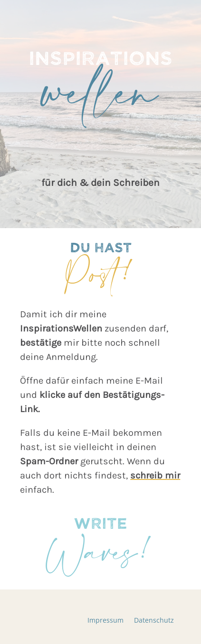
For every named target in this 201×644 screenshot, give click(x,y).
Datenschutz (154, 621)
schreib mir (155, 475)
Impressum (105, 621)
